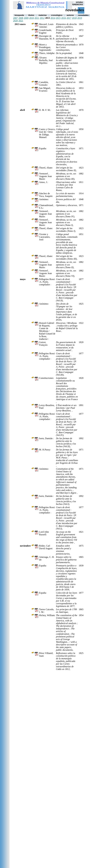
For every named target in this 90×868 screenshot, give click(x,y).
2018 (74, 18)
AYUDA (79, 2)
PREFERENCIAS (75, 5)
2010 (32, 18)
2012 (42, 18)
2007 (15, 18)
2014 (53, 18)
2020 (15, 21)
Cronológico (57, 15)
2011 (37, 18)
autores (70, 15)
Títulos (31, 15)
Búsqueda (19, 15)
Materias (43, 15)
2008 (21, 18)
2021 (21, 21)
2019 (80, 18)
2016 (64, 18)
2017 (69, 18)
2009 (26, 18)
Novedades (83, 15)
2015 (58, 18)
